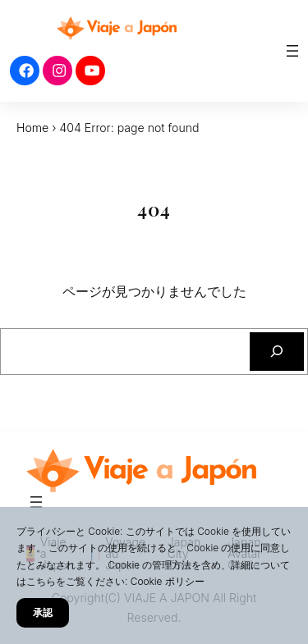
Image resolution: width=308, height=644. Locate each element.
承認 (43, 612)
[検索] (277, 352)
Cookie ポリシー (168, 581)
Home (32, 128)
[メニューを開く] (292, 51)
